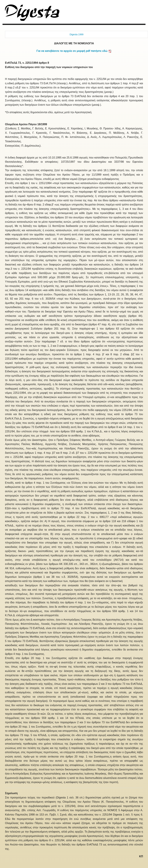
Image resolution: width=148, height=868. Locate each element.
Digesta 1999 (77, 34)
